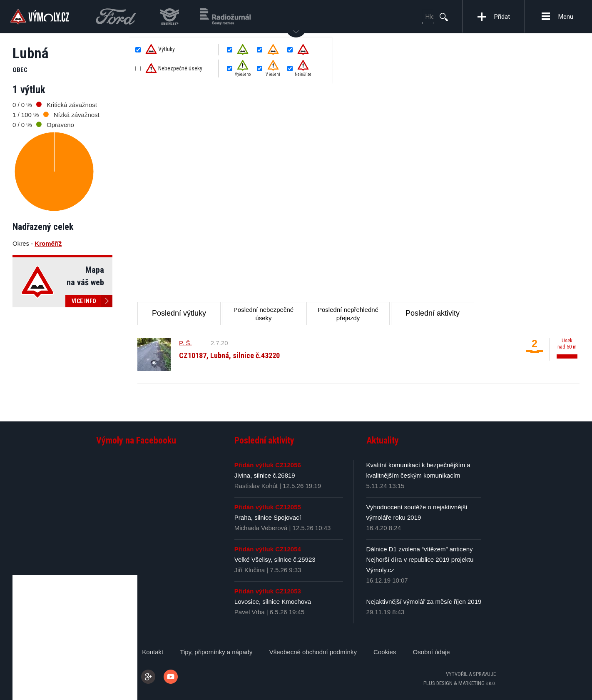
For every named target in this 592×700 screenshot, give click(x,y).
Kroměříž (48, 243)
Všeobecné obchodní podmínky (313, 652)
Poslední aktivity (433, 313)
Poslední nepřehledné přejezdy (348, 314)
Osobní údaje (431, 652)
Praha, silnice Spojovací (268, 517)
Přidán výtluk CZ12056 (268, 465)
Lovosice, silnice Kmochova (273, 602)
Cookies (385, 652)
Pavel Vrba (250, 612)
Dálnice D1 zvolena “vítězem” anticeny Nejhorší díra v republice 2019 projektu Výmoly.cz (420, 559)
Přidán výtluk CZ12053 (268, 591)
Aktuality (383, 440)
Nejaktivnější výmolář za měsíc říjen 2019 (424, 602)
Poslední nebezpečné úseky (264, 314)
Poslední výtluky (179, 313)
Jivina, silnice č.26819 (265, 475)
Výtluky (160, 50)
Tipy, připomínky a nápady (216, 652)
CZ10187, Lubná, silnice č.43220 (229, 355)
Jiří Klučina (250, 570)
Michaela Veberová (261, 528)
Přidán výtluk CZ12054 (268, 549)
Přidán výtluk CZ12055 (268, 507)
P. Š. (185, 343)
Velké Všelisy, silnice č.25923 (275, 559)
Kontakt (153, 652)
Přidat (502, 17)
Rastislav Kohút (256, 486)
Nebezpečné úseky (174, 69)
